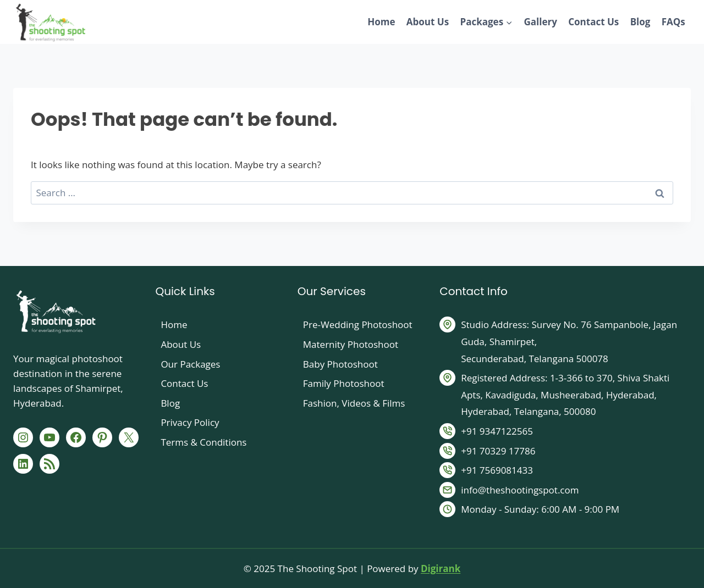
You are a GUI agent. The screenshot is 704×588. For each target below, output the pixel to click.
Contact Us (593, 22)
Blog (640, 22)
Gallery (540, 22)
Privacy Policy (190, 422)
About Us (428, 22)
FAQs (673, 22)
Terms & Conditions (204, 442)
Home (381, 22)
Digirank (441, 568)
